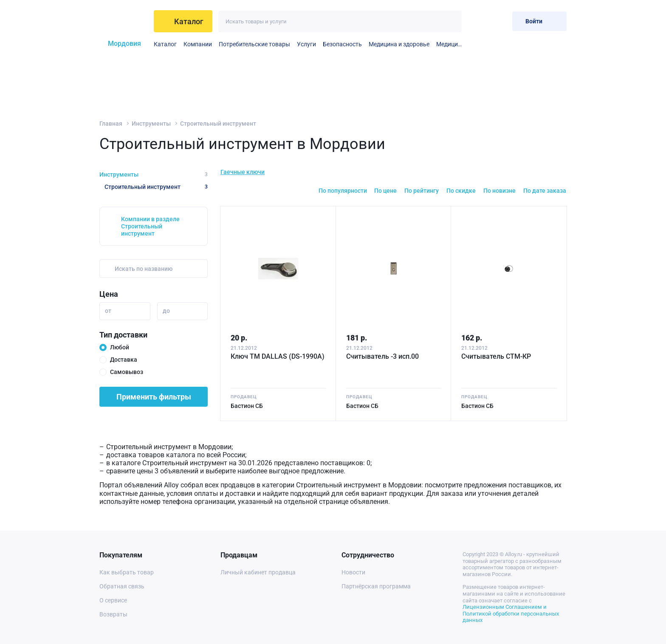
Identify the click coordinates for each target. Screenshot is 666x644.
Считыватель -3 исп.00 (382, 356)
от (108, 311)
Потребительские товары (254, 44)
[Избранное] (478, 21)
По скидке (461, 191)
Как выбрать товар (127, 572)
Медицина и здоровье (399, 44)
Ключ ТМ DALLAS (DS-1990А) (278, 356)
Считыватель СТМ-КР (496, 356)
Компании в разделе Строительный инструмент (150, 226)
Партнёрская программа (376, 586)
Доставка (124, 360)
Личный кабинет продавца (258, 572)
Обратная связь (122, 586)
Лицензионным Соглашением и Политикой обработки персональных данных (511, 613)
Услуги (306, 44)
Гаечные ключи (243, 172)
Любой (120, 347)
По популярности (343, 191)
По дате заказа (545, 191)
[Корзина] (499, 21)
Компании (198, 44)
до (166, 311)
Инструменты (151, 124)
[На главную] (123, 21)
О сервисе (113, 600)
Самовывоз (127, 372)
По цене (385, 191)
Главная (111, 124)
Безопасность (342, 44)
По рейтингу (422, 191)
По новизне (499, 191)
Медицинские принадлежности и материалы (449, 44)
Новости (353, 572)
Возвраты (113, 614)
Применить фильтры (154, 397)
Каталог (165, 44)
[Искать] (451, 21)
